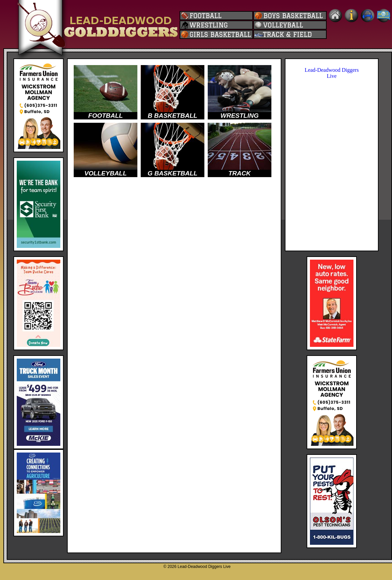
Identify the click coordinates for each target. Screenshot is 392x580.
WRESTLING (240, 116)
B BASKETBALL (173, 116)
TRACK (240, 173)
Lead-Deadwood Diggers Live (332, 73)
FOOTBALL (105, 116)
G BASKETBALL (173, 173)
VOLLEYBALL (106, 173)
